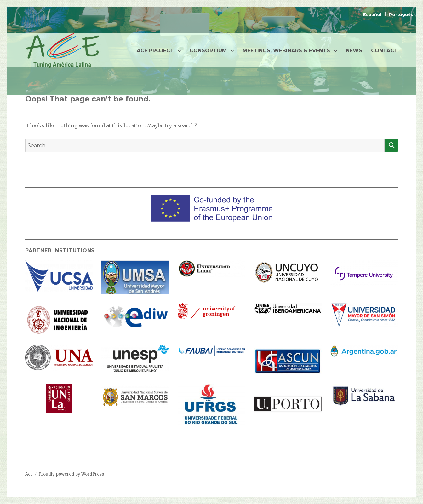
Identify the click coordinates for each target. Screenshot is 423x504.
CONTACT (384, 51)
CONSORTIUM (208, 51)
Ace (29, 474)
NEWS (354, 51)
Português (401, 15)
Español (373, 15)
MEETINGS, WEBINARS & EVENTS (286, 51)
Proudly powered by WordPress (71, 474)
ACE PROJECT (155, 51)
